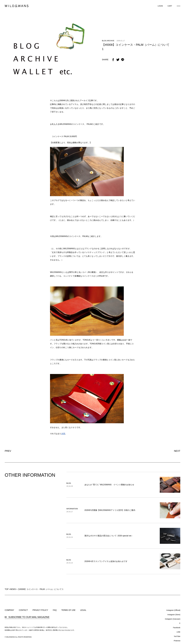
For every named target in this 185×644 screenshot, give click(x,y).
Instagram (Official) (173, 610)
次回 (63, 434)
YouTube (177, 636)
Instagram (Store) (174, 615)
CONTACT (23, 610)
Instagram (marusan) (173, 619)
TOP (7, 589)
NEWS (13, 589)
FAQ (55, 610)
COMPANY (9, 610)
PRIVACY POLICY (40, 610)
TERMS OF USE (68, 610)
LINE (178, 632)
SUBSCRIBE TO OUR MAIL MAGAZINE (27, 617)
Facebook (177, 628)
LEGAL (83, 610)
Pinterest (177, 641)
